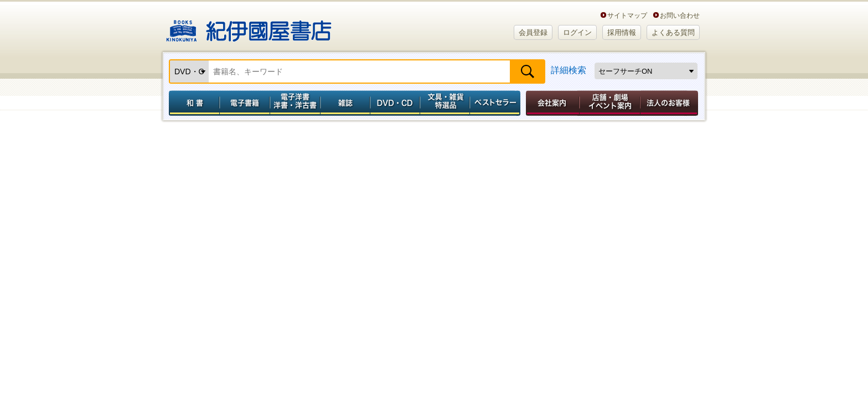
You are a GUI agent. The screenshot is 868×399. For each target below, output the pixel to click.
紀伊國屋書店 (249, 27)
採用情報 (622, 32)
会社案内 (551, 103)
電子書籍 (244, 103)
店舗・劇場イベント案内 (610, 103)
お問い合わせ (680, 15)
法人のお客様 (670, 103)
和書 (192, 103)
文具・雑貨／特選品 (445, 103)
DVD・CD (395, 103)
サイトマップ (627, 15)
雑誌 (345, 103)
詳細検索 (569, 70)
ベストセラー (496, 103)
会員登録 (533, 32)
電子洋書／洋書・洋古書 (295, 103)
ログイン (577, 32)
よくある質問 (673, 32)
